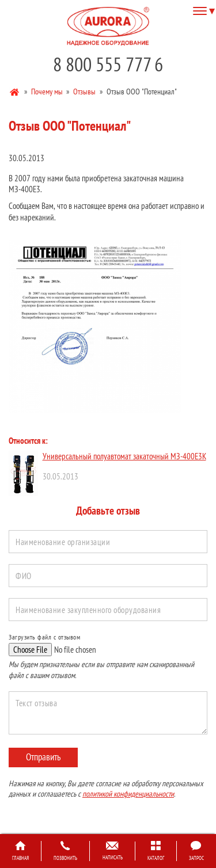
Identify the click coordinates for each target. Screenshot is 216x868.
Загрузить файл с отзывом (44, 637)
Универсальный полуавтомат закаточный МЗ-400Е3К (124, 456)
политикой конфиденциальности (128, 794)
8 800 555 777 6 (108, 64)
